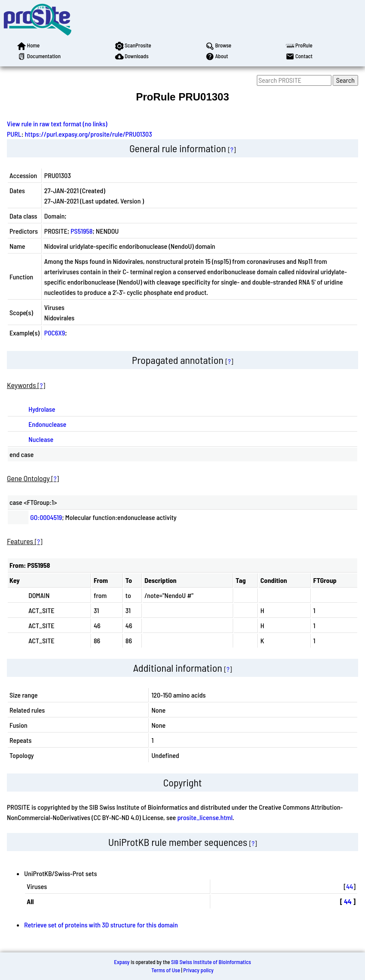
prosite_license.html (205, 817)
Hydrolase (42, 409)
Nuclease (41, 439)
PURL (14, 134)
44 (349, 886)
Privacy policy (198, 970)
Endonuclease (47, 424)
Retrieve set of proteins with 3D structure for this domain (101, 925)
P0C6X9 (55, 333)
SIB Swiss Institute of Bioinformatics (211, 962)
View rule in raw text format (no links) (57, 124)
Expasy (122, 962)
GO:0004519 (46, 517)
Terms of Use (166, 970)
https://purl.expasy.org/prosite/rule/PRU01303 (89, 134)
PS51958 (82, 231)
